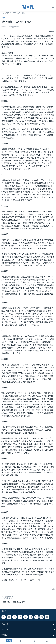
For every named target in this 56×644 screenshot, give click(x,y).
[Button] (52, 32)
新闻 (3, 18)
